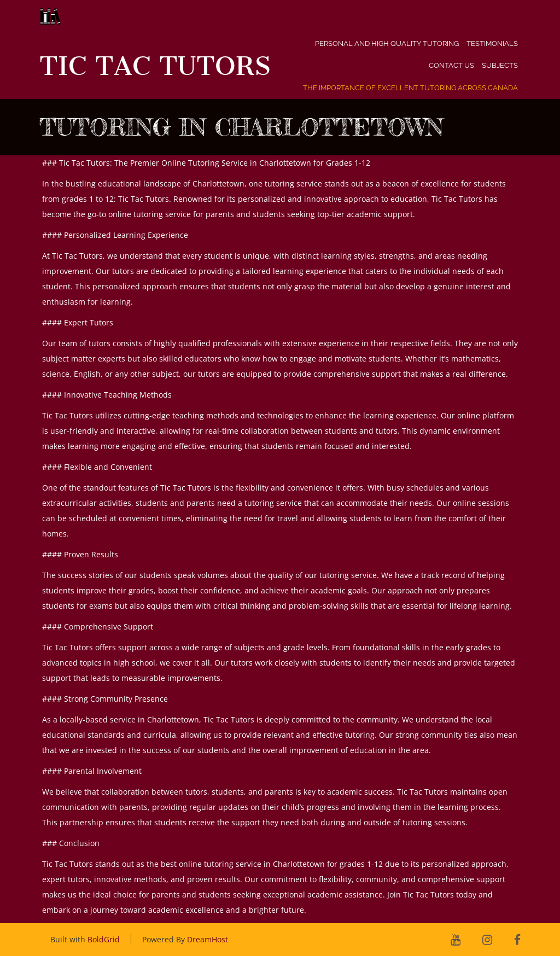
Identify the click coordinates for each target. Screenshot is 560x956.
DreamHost (208, 939)
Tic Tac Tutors (155, 66)
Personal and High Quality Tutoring (387, 43)
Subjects (500, 65)
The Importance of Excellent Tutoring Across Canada (410, 88)
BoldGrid (104, 939)
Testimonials (492, 43)
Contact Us (451, 65)
